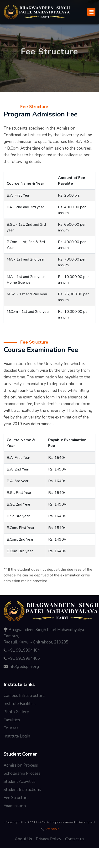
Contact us (75, 839)
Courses (11, 728)
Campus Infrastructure (24, 696)
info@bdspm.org (24, 667)
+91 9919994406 (24, 658)
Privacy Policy (49, 839)
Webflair (52, 829)
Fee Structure (16, 798)
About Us (23, 839)
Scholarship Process (22, 773)
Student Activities (20, 782)
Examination (15, 806)
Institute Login (17, 736)
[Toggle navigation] (91, 12)
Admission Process (21, 765)
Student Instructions (22, 790)
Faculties (12, 720)
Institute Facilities (20, 704)
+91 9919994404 (24, 650)
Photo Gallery (16, 712)
